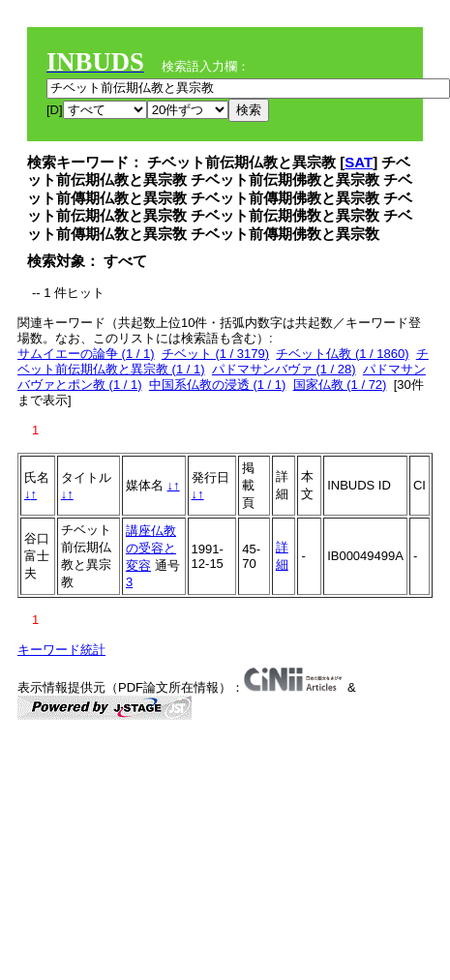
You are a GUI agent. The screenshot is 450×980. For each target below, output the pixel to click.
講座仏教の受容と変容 (151, 548)
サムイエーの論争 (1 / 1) (86, 354)
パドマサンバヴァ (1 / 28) (284, 369)
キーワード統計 (61, 650)
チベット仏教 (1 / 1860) (342, 354)
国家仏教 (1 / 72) (340, 385)
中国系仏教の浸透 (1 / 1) (218, 385)
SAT (359, 162)
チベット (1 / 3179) (215, 354)
